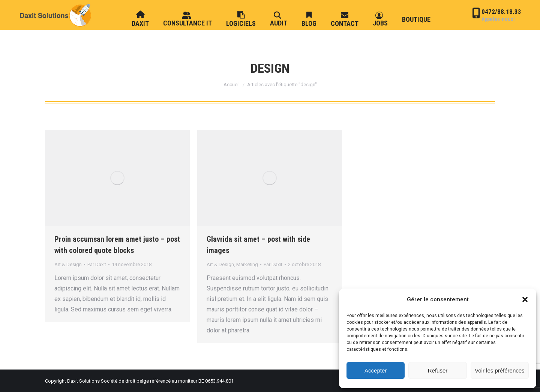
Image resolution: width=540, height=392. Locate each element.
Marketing (247, 264)
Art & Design (68, 264)
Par (97, 264)
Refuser (438, 370)
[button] (525, 299)
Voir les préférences (500, 370)
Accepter (376, 370)
